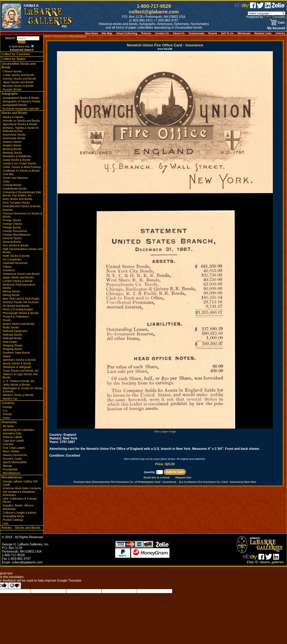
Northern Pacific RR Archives (21, 302)
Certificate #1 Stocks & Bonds (21, 171)
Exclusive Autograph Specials (21, 109)
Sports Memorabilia (15, 462)
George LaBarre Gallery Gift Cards (20, 483)
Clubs (6, 181)
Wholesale (244, 33)
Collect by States (13, 59)
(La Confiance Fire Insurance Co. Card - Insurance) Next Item (218, 482)
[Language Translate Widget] (267, 13)
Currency (8, 403)
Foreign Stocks (12, 220)
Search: (22, 38)
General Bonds (12, 242)
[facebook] (253, 7)
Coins (6, 418)
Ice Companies (12, 259)
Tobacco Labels (12, 437)
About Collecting (127, 33)
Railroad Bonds (12, 338)
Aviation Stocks (12, 142)
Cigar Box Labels (13, 441)
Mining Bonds (11, 295)
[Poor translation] (15, 586)
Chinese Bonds (12, 71)
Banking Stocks (12, 153)
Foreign (7, 407)
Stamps (7, 466)
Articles (280, 33)
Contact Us (162, 33)
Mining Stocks (11, 291)
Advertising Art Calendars (18, 430)
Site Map (107, 33)
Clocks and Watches (15, 178)
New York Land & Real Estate (21, 299)
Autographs (10, 94)
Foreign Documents (15, 231)
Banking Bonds (12, 149)
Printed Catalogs (13, 520)
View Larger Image (165, 430)
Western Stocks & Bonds (18, 395)
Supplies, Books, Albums (18, 505)
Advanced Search (22, 50)
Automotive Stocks (14, 135)
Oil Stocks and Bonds (16, 306)
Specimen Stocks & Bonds (19, 360)
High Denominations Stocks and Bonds (22, 251)
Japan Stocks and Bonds (18, 82)
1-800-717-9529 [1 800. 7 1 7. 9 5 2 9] (154, 6)
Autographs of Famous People (21, 101)
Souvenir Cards (12, 459)
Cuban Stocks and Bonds (18, 75)
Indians (7, 267)
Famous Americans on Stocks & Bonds (22, 215)
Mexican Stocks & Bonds (18, 86)
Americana (9, 422)
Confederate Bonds (15, 189)
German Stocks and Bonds (19, 79)
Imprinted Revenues (15, 263)
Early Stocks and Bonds (17, 199)
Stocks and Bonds (14, 113)
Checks (7, 414)
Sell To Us (227, 33)
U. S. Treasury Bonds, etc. (19, 381)
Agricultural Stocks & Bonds (20, 124)
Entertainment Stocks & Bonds (22, 206)
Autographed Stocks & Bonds (21, 98)
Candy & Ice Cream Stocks (19, 163)
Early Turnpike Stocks (16, 203)
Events (213, 33)
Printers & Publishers (16, 317)
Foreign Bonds (12, 227)
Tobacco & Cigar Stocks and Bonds (20, 376)
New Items (92, 33)
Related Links (263, 33)
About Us (179, 33)
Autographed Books (15, 105)
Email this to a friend (157, 477)
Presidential (10, 469)
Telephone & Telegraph (17, 367)
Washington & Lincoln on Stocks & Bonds (23, 390)
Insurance (9, 270)
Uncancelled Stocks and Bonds (19, 65)
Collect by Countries (16, 54)
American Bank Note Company (22, 488)
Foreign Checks (12, 224)
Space (7, 356)
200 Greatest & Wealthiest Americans (19, 493)
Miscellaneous (11, 473)
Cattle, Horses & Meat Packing (22, 167)
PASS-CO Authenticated (18, 309)
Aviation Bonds (12, 145)
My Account (276, 28)
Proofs (7, 320)
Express (8, 210)
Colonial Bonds (12, 185)
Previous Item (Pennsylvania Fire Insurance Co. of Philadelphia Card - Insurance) (125, 482)
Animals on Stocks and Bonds (21, 121)
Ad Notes (8, 426)
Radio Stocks (11, 327)
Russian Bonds (12, 89)
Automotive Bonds (14, 138)
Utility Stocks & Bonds (16, 385)
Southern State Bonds (16, 353)
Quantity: (153, 472)
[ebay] (242, 7)
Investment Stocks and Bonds (21, 274)
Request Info (183, 477)
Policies (146, 33)
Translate (275, 17)
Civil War (8, 174)
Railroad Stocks (12, 335)
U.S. (5, 411)
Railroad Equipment (15, 331)
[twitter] (260, 7)
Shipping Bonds (12, 349)
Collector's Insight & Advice (19, 513)
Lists (5, 523)
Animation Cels (12, 433)
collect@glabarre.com (154, 12)
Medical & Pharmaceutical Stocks (19, 286)
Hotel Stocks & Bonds (16, 256)
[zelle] (278, 7)
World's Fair (10, 399)
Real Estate (10, 342)
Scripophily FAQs (13, 516)
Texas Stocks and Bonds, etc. (21, 371)
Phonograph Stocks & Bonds (20, 313)
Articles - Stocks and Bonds (21, 528)
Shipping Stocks (13, 345)
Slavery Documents (15, 455)
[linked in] (268, 7)
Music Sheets (11, 451)
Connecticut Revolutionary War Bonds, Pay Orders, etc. (22, 194)
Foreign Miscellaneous (17, 235)
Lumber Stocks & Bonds (18, 281)
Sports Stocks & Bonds (17, 363)
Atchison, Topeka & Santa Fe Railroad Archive (21, 129)
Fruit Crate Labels (14, 448)
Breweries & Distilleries (17, 156)
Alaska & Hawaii (13, 117)
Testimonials (197, 33)
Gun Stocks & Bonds (15, 245)
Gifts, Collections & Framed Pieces (20, 500)
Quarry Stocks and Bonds (19, 324)
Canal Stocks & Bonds (16, 160)
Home (48, 36)
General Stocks (12, 238)
